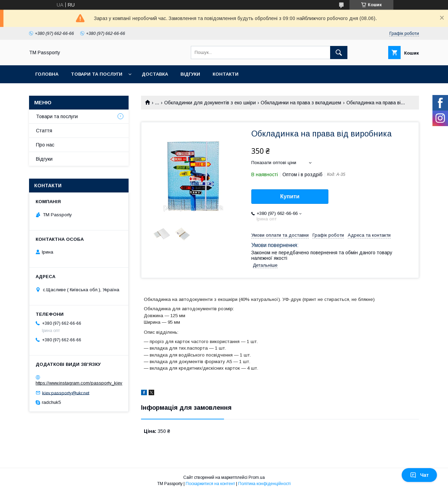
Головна (47, 74)
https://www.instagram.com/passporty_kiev (79, 383)
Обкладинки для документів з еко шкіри (210, 103)
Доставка (155, 74)
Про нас (45, 145)
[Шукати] (339, 53)
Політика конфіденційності (264, 484)
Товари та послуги (97, 74)
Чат (419, 475)
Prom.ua (257, 477)
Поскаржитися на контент (210, 484)
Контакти (226, 74)
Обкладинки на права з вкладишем (301, 103)
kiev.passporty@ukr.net (66, 393)
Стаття (44, 131)
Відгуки (190, 74)
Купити (290, 196)
